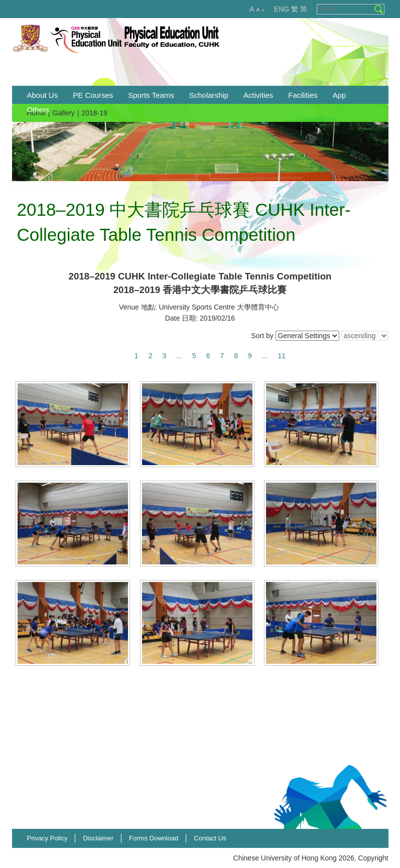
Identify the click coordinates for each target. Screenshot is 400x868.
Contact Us (210, 838)
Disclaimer (98, 838)
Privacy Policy (47, 838)
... (179, 356)
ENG (282, 9)
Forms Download (154, 838)
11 (282, 356)
